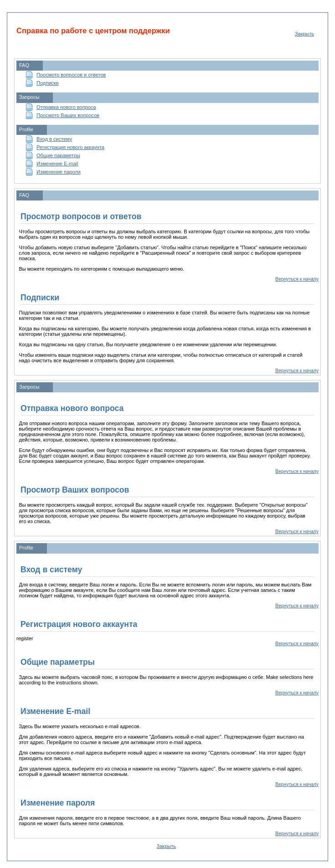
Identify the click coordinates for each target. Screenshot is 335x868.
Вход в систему (54, 139)
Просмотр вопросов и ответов (71, 75)
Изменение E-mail (57, 164)
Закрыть (304, 34)
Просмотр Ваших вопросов (68, 115)
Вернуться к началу (297, 279)
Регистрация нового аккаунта (70, 147)
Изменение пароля (59, 172)
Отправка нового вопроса (66, 107)
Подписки (48, 83)
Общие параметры (58, 155)
